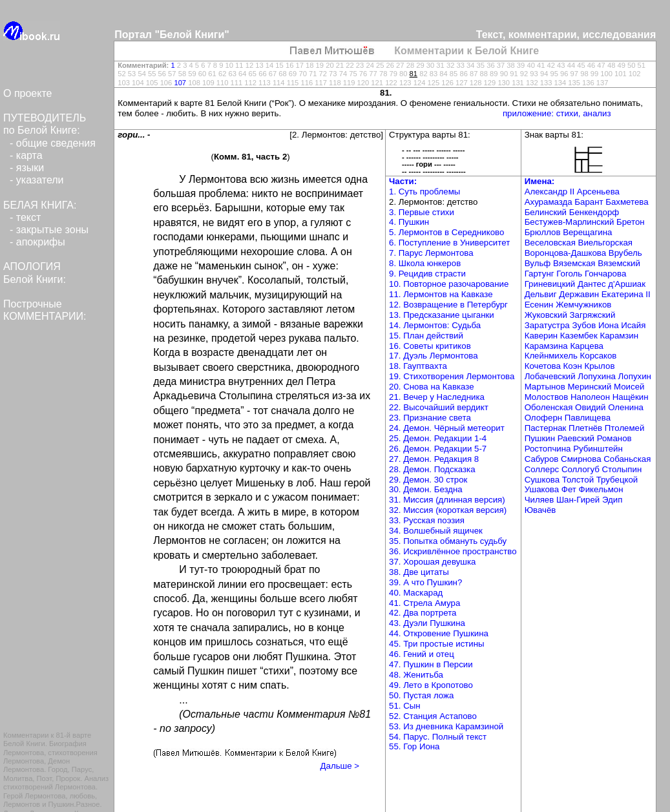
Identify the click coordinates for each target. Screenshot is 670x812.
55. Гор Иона (414, 746)
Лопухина (597, 376)
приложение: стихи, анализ (557, 113)
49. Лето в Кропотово (431, 685)
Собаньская (627, 459)
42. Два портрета (423, 613)
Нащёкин (631, 397)
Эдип (612, 500)
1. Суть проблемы (424, 192)
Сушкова (542, 480)
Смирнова (581, 459)
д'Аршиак (627, 284)
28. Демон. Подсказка (432, 469)
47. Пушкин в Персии (431, 664)
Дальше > (340, 766)
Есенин (539, 305)
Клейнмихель (551, 356)
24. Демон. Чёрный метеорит (447, 428)
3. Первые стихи (422, 212)
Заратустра (547, 325)
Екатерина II (626, 294)
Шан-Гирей (578, 500)
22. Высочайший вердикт (439, 407)
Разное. (89, 804)
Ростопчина (548, 449)
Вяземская (574, 263)
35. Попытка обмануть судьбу (448, 541)
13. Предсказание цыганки (442, 315)
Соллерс (542, 469)
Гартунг (539, 274)
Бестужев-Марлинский (570, 222)
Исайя (633, 325)
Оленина (626, 407)
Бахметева (627, 202)
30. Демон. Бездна (426, 489)
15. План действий (426, 336)
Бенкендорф (594, 212)
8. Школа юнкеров (425, 263)
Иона (609, 325)
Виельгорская (605, 243)
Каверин (541, 336)
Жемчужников (583, 305)
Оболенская (549, 407)
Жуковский (546, 315)
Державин (579, 294)
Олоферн (543, 418)
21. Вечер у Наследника (437, 397)
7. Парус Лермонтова (431, 253)
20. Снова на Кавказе (432, 387)
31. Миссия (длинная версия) (447, 500)
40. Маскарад (416, 593)
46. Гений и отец (422, 654)
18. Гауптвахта (418, 366)
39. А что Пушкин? (425, 582)
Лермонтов (22, 804)
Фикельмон (601, 489)
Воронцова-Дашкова (565, 253)
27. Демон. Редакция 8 (434, 459)
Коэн (573, 366)
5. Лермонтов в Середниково (446, 232)
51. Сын (405, 706)
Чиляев (539, 500)
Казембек (579, 336)
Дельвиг (541, 294)
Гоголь (569, 274)
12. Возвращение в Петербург (448, 305)
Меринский (589, 387)
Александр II (550, 192)
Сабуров (542, 459)
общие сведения (56, 143)
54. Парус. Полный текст (438, 737)
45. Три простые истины (437, 644)
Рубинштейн (598, 449)
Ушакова (542, 489)
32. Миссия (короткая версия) (448, 510)
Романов (614, 438)
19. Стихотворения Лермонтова (452, 376)
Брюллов (543, 232)
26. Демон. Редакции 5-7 (438, 449)
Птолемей (625, 428)
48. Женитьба (416, 675)
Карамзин (619, 336)
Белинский (546, 212)
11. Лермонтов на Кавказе (441, 294)
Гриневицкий (550, 284)
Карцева (587, 346)
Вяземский (619, 263)
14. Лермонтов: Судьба (435, 325)
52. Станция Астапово (433, 716)
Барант (589, 202)
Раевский (576, 438)
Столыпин (622, 469)
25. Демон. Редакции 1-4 (438, 438)
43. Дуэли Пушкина (427, 623)
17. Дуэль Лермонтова (434, 356)
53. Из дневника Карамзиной (446, 726)
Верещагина (587, 232)
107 (180, 83)
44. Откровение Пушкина (439, 633)
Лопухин (635, 376)
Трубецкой (617, 480)
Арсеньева (598, 192)
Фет (569, 489)
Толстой (578, 480)
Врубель (625, 253)
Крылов (599, 366)
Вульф (538, 263)
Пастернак (546, 428)
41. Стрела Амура (424, 603)
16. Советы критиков (430, 346)
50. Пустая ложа (421, 695)
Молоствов (547, 397)
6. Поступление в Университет (449, 243)
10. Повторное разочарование (449, 284)
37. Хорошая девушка (432, 562)
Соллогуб (581, 469)
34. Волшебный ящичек (436, 531)
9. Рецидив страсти (427, 274)
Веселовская (550, 243)
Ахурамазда (549, 202)
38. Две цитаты (419, 572)
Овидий (590, 407)
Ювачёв (540, 510)
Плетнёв (585, 428)
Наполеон (590, 397)
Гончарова (605, 274)
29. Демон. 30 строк (428, 480)
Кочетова (543, 366)
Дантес (592, 284)
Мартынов (545, 387)
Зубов (584, 325)
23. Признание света (430, 418)
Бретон (631, 222)
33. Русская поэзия (427, 520)
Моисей (629, 387)
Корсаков (599, 356)
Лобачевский (550, 376)
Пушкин (61, 804)
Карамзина (546, 346)
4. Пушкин (409, 222)
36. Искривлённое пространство (453, 551)
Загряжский (593, 315)
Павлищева (588, 418)
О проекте (27, 93)
